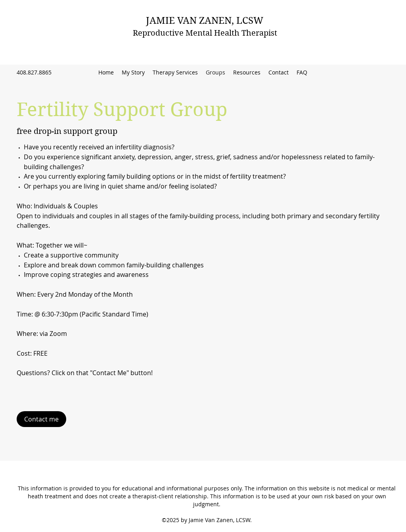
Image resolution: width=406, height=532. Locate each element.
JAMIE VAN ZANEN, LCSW (205, 21)
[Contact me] (41, 419)
